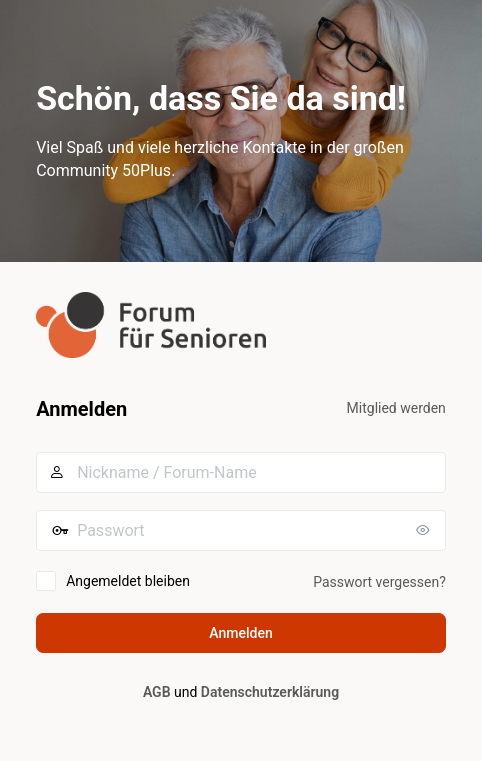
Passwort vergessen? (379, 582)
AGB (157, 692)
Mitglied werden (396, 408)
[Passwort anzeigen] (426, 530)
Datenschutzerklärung (270, 692)
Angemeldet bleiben (128, 581)
